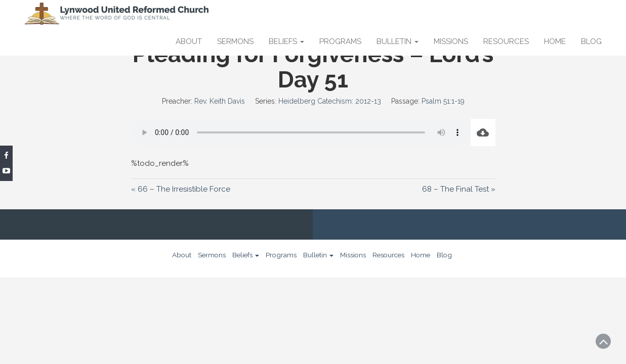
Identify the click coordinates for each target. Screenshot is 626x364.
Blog (591, 41)
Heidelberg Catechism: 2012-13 (330, 101)
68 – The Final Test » (459, 189)
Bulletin (398, 41)
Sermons (235, 41)
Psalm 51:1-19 (443, 101)
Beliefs (286, 41)
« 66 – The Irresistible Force (181, 189)
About (189, 41)
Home (555, 41)
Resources (506, 41)
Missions (451, 41)
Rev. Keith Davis (220, 101)
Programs (340, 41)
